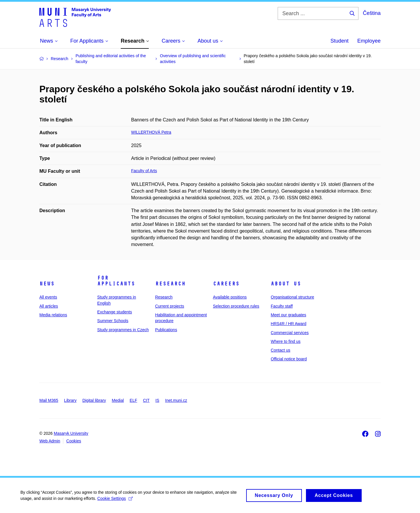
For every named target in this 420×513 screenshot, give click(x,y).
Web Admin (50, 441)
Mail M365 (49, 400)
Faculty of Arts (144, 171)
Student (339, 41)
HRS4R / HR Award (288, 324)
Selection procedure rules (236, 306)
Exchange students (114, 312)
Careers (226, 284)
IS (157, 400)
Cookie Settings (115, 501)
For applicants (116, 281)
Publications (166, 330)
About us (286, 284)
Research (170, 284)
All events (48, 297)
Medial (118, 400)
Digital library (94, 400)
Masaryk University (71, 433)
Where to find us (286, 341)
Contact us (280, 350)
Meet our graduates (288, 315)
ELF (134, 400)
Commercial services (290, 333)
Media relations (53, 315)
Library (70, 400)
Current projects (170, 306)
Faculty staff (282, 306)
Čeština (372, 13)
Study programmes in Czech (123, 330)
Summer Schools (113, 321)
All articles (49, 306)
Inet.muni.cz (176, 400)
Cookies (74, 441)
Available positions (230, 297)
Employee (369, 41)
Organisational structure (292, 297)
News (47, 284)
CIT (146, 400)
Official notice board (289, 359)
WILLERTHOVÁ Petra (151, 132)
